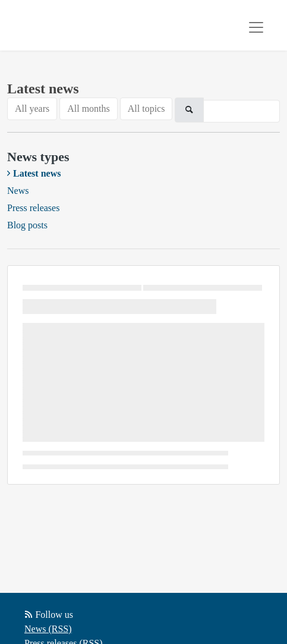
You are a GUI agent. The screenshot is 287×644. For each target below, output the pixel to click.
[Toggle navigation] (256, 27)
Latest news (37, 173)
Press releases (33, 208)
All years (32, 109)
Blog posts (27, 225)
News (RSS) (48, 629)
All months (89, 109)
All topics (146, 109)
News (18, 191)
